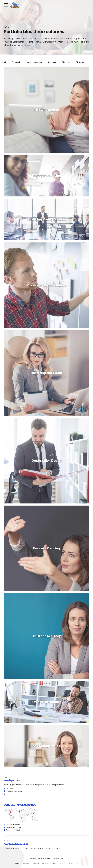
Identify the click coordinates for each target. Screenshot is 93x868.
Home (6, 27)
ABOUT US (26, 864)
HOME (17, 864)
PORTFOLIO (46, 864)
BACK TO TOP (74, 864)
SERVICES (36, 864)
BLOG (55, 864)
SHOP (62, 864)
